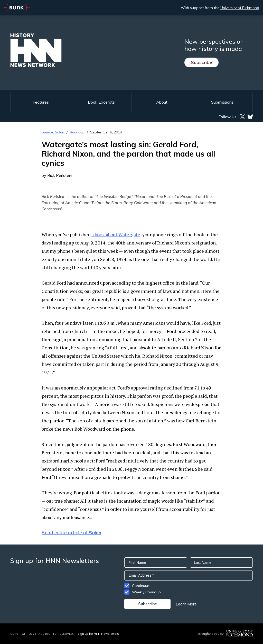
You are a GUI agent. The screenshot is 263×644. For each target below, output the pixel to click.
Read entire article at (71, 533)
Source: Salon (53, 132)
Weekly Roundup (146, 592)
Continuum (141, 586)
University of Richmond (240, 8)
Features (41, 102)
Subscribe (201, 62)
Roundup (77, 132)
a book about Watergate (116, 234)
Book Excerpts (101, 102)
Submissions (222, 102)
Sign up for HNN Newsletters (98, 634)
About (162, 102)
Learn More (186, 604)
